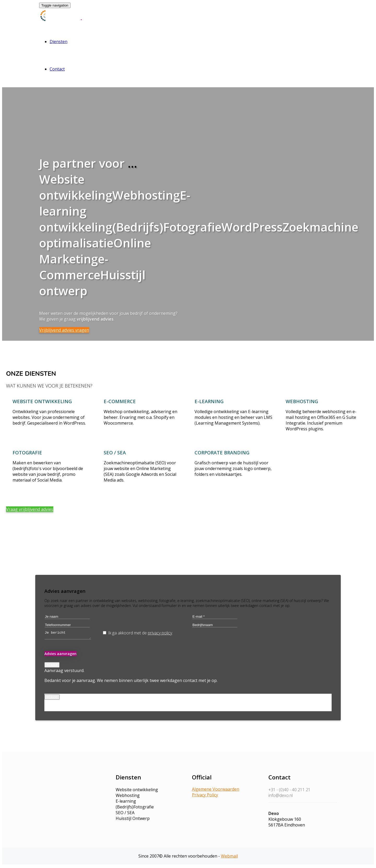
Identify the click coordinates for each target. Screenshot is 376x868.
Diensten (58, 42)
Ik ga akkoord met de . (138, 633)
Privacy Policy (205, 796)
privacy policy (160, 633)
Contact (57, 69)
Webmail (229, 858)
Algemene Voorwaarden (216, 791)
